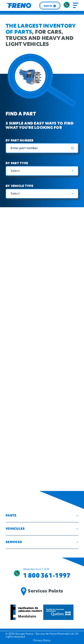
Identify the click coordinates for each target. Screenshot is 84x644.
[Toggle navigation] (76, 6)
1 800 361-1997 (47, 575)
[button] (42, 516)
